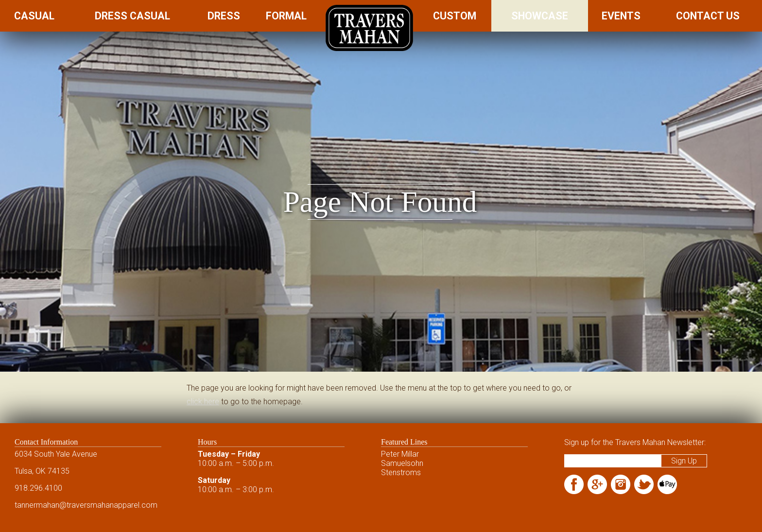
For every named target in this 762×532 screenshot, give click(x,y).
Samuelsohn (402, 463)
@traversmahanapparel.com (108, 505)
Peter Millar (400, 454)
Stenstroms (401, 472)
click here (203, 402)
